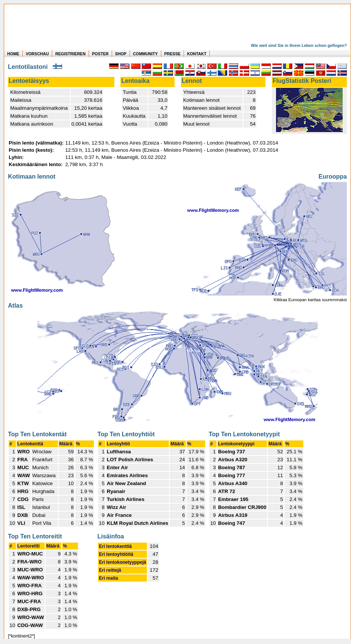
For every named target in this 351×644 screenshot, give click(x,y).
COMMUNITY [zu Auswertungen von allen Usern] (145, 54)
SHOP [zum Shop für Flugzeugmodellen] (121, 54)
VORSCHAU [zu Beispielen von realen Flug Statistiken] (37, 54)
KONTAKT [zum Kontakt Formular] (197, 54)
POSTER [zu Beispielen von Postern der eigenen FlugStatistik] (100, 54)
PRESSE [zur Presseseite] (172, 54)
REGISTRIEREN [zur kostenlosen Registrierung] (70, 54)
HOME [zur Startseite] (13, 54)
